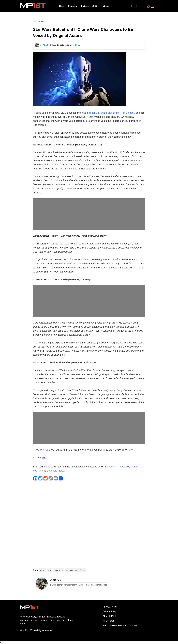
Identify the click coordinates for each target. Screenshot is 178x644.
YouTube (38, 471)
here (130, 450)
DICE (42, 570)
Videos (106, 6)
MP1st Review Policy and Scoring (120, 625)
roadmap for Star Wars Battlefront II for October (108, 113)
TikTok (134, 467)
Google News (57, 471)
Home (35, 21)
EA (44, 457)
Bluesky (109, 467)
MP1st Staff (109, 621)
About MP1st (109, 616)
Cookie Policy (110, 611)
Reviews (84, 6)
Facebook (124, 467)
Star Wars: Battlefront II (76, 570)
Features (73, 6)
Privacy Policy (110, 607)
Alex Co (46, 45)
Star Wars (59, 570)
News (62, 6)
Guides (96, 6)
